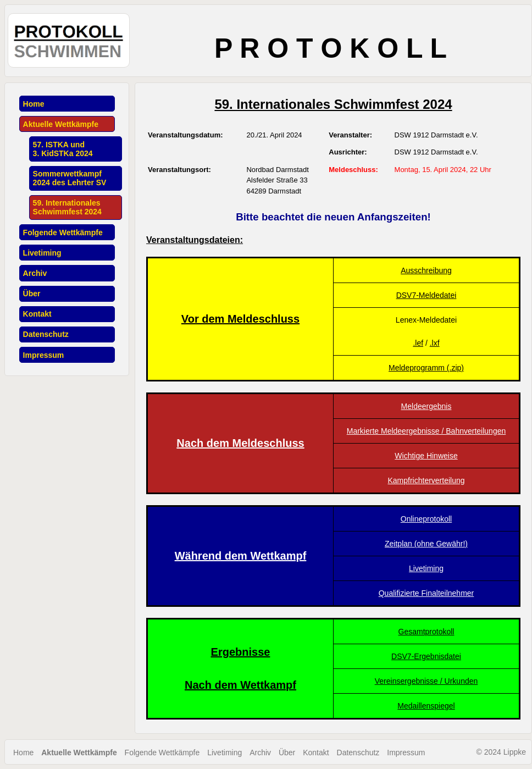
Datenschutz (46, 334)
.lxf (435, 343)
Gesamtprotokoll (426, 632)
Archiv (35, 273)
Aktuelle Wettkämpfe (61, 124)
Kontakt (37, 314)
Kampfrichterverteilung (426, 480)
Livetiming (42, 253)
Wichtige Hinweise (426, 456)
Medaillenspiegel (426, 706)
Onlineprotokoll (426, 519)
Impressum (44, 355)
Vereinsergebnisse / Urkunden (426, 681)
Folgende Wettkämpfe (63, 233)
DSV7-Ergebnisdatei (426, 656)
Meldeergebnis (426, 406)
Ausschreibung (426, 270)
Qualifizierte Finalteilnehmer (426, 593)
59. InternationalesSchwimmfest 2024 (67, 207)
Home (34, 104)
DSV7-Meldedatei (426, 295)
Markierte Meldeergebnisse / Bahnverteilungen (426, 431)
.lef (418, 343)
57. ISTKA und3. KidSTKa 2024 (63, 149)
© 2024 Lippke (501, 752)
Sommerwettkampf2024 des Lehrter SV (70, 178)
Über (32, 294)
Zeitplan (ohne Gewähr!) (426, 544)
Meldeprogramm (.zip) (426, 368)
